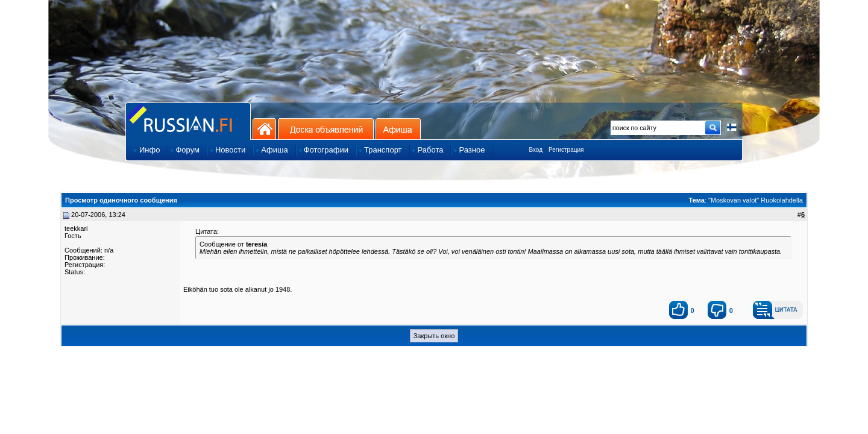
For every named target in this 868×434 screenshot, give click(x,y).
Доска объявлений (326, 129)
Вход (536, 150)
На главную (264, 129)
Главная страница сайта (188, 121)
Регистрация (566, 150)
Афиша (398, 129)
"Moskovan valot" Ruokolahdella (756, 200)
